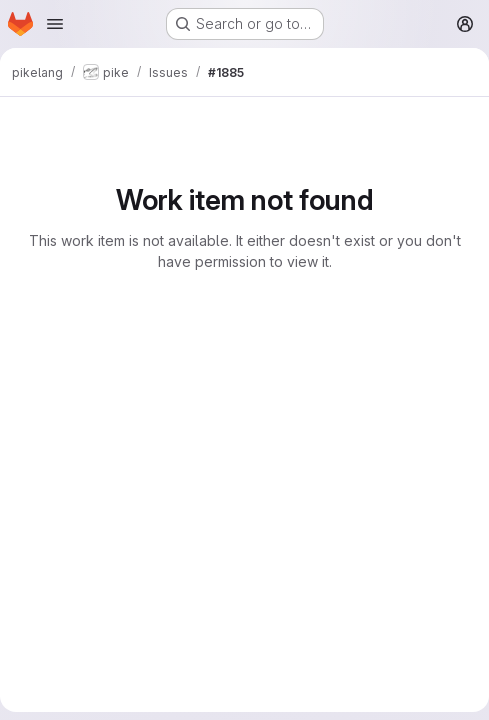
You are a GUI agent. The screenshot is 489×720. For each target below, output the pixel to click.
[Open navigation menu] (55, 24)
